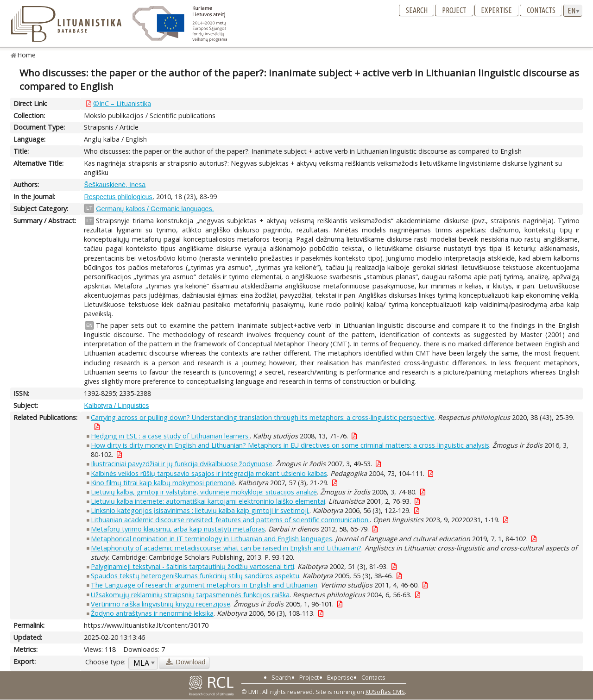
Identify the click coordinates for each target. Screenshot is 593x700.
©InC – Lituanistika (122, 103)
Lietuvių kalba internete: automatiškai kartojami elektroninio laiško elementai (208, 501)
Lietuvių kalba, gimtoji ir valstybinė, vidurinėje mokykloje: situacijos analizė (204, 492)
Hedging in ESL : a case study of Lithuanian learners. (170, 436)
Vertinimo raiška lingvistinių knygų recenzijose (161, 604)
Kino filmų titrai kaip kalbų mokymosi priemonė (163, 483)
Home (27, 55)
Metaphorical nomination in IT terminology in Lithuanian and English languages (211, 539)
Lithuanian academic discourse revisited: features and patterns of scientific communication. (230, 520)
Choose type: (105, 662)
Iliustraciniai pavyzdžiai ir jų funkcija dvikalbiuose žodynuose (182, 464)
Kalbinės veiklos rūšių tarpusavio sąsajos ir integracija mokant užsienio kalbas (209, 473)
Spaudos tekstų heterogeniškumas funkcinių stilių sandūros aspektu (195, 576)
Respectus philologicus (118, 197)
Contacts (541, 10)
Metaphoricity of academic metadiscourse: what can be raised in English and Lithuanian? (226, 548)
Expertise (496, 10)
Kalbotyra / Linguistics (116, 406)
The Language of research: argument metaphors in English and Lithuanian (204, 585)
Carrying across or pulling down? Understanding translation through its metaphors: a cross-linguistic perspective (263, 417)
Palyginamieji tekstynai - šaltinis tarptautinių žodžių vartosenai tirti (192, 566)
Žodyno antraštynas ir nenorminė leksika (152, 613)
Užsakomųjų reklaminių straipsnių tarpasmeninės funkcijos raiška (190, 595)
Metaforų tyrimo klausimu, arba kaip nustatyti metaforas (178, 529)
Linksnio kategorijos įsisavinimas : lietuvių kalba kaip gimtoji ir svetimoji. (200, 510)
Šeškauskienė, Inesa (115, 185)
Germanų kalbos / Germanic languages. (155, 209)
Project (454, 10)
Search (417, 10)
